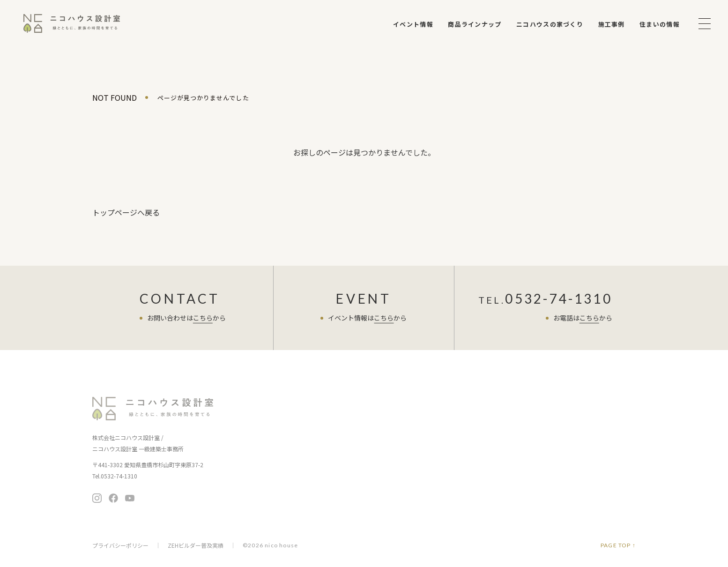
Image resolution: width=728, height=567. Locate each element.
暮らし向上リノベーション (430, 442)
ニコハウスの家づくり (550, 24)
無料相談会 (596, 406)
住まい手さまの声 (512, 401)
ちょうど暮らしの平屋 (423, 429)
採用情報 (497, 500)
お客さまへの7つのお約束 (339, 435)
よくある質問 (505, 440)
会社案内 (498, 459)
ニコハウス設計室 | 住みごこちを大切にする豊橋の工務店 (72, 23)
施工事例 (612, 24)
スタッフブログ (508, 421)
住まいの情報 (660, 24)
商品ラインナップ (475, 24)
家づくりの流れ (325, 461)
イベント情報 (413, 24)
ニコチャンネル (416, 481)
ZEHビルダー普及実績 (196, 545)
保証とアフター (325, 474)
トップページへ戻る (126, 212)
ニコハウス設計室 (153, 409)
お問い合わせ (596, 429)
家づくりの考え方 (328, 448)
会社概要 (497, 474)
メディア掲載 (503, 487)
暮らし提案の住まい (420, 416)
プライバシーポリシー (120, 545)
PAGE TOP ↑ (618, 545)
